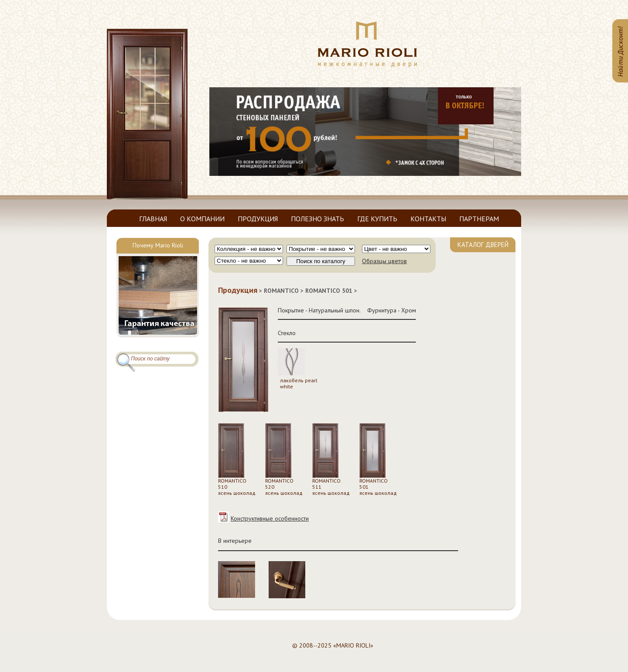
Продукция (238, 290)
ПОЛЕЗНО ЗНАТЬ (317, 219)
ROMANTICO (281, 291)
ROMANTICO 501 (329, 291)
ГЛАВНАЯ (153, 219)
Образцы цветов (384, 261)
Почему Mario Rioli (158, 245)
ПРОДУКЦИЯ (258, 219)
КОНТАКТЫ (428, 219)
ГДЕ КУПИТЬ (377, 219)
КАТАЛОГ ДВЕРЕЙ (483, 245)
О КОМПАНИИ (202, 219)
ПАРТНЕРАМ (479, 219)
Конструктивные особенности (270, 518)
